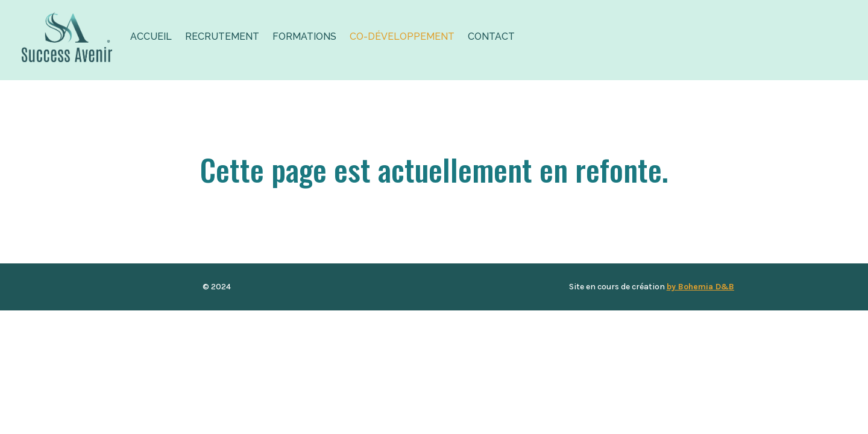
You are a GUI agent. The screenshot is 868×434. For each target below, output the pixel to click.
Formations (304, 36)
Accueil (151, 36)
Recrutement (222, 36)
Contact (491, 36)
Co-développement (402, 36)
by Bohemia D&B (700, 287)
